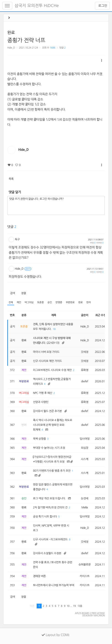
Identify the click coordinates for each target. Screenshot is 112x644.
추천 (93, 243)
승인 (50, 302)
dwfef (85, 381)
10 (68, 606)
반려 (88, 302)
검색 (13, 293)
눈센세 (84, 498)
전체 (11, 302)
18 (54, 329)
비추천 (100, 243)
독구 (17, 239)
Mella (85, 507)
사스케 (84, 459)
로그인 (102, 6)
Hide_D (11, 48)
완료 (11, 33)
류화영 (84, 370)
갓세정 (84, 352)
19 (74, 606)
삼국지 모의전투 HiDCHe (37, 6)
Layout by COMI (55, 635)
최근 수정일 (102, 315)
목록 (11, 179)
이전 (32, 606)
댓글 (62, 48)
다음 (80, 606)
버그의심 (29, 302)
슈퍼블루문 (85, 565)
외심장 (84, 448)
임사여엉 (85, 439)
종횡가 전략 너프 (26, 40)
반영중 (59, 302)
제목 (54, 315)
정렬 (23, 293)
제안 (19, 302)
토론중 (40, 302)
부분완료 (70, 302)
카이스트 (85, 576)
